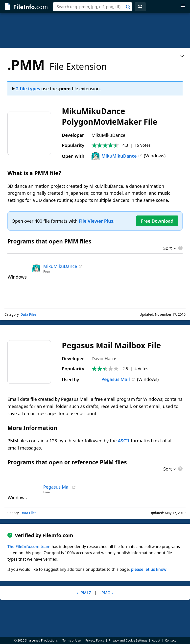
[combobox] (93, 7)
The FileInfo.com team (29, 547)
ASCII (124, 441)
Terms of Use (71, 640)
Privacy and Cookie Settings (128, 640)
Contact (170, 640)
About (156, 640)
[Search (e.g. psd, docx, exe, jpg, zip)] (93, 7)
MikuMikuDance (114, 156)
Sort (168, 249)
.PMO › (107, 593)
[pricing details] (180, 248)
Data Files (28, 314)
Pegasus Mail (111, 379)
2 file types (26, 89)
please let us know (149, 569)
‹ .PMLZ (84, 593)
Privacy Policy (95, 640)
